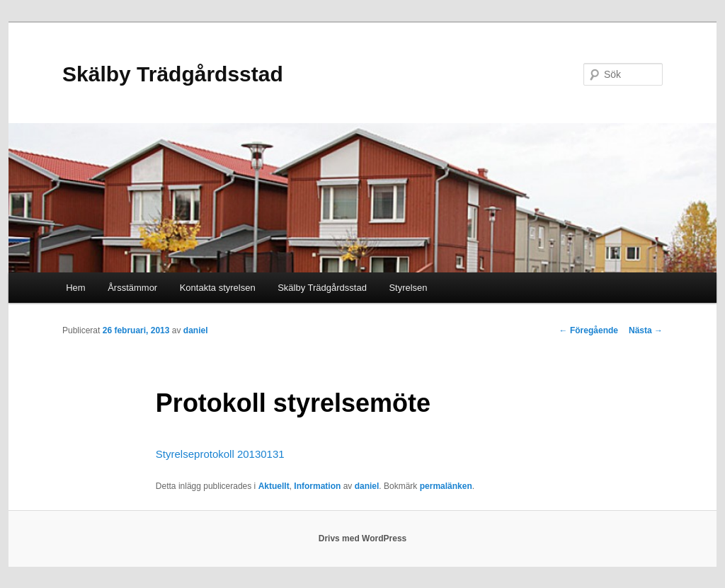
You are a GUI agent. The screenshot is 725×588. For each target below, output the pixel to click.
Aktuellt (274, 486)
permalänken (446, 486)
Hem (75, 288)
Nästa (646, 330)
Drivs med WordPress (363, 538)
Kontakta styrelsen (218, 288)
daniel (196, 330)
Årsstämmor (132, 288)
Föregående (589, 330)
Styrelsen (408, 288)
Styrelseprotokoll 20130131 (220, 454)
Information (317, 486)
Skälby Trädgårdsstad (173, 74)
